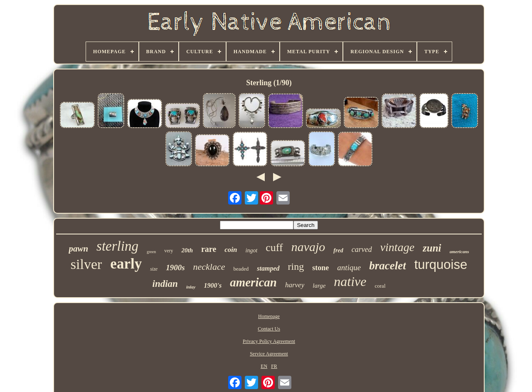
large (319, 286)
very (169, 251)
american (253, 282)
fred (338, 250)
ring (296, 266)
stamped (268, 268)
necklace (209, 267)
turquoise (441, 265)
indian (165, 284)
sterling (117, 246)
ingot (252, 250)
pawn (78, 249)
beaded (241, 269)
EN (264, 366)
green (151, 252)
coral (380, 286)
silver (86, 264)
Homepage (269, 316)
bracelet (387, 266)
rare (209, 249)
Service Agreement (269, 354)
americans (459, 251)
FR (274, 366)
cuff (274, 248)
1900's (213, 285)
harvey (295, 285)
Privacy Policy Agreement (269, 341)
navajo (308, 247)
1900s (175, 267)
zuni (432, 248)
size (154, 269)
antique (349, 267)
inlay (191, 287)
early (126, 264)
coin (231, 250)
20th (187, 250)
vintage (397, 247)
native (350, 281)
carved (362, 249)
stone (320, 268)
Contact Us (269, 329)
